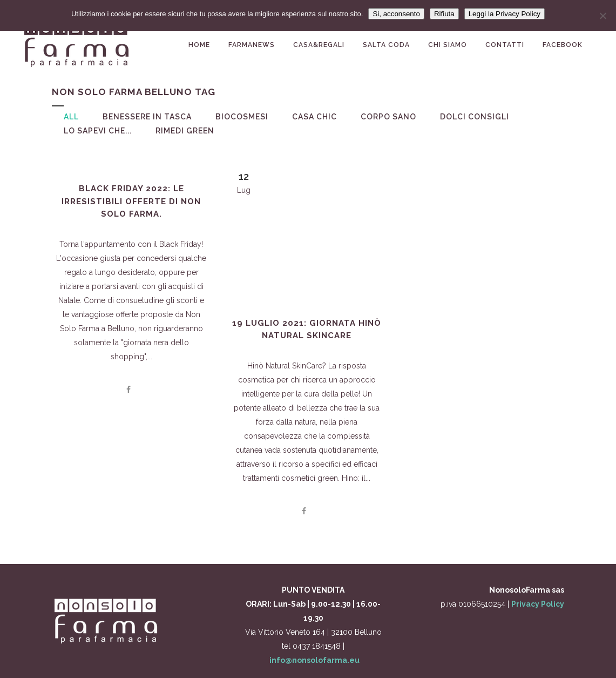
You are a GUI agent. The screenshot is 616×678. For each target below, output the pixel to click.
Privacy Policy (538, 604)
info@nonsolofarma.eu (314, 660)
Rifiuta (444, 14)
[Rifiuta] (603, 16)
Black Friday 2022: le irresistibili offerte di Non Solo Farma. (131, 201)
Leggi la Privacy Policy (505, 14)
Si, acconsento (396, 14)
